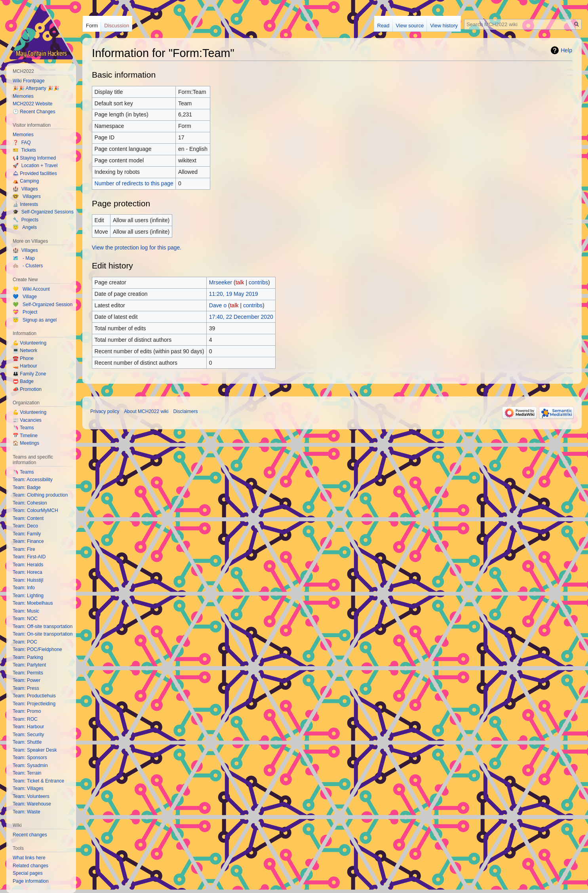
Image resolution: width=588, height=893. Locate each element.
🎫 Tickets (24, 150)
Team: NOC (25, 619)
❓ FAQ (22, 143)
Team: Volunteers (31, 796)
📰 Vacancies (27, 420)
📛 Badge (23, 381)
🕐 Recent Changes (34, 112)
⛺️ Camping (26, 181)
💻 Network (25, 350)
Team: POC (25, 642)
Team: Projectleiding (34, 704)
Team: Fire (24, 549)
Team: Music (26, 611)
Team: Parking (28, 657)
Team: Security (28, 735)
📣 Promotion (27, 389)
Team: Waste (27, 812)
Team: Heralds (28, 565)
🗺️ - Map (24, 258)
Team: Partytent (29, 665)
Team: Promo (27, 711)
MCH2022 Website (33, 104)
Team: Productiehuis (34, 696)
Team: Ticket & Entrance (38, 781)
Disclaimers (185, 411)
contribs (258, 282)
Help (566, 50)
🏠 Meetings (26, 443)
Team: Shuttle (27, 742)
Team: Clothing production (40, 495)
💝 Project (25, 312)
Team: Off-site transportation (43, 626)
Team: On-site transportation (43, 634)
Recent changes (30, 835)
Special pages (28, 873)
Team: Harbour (28, 727)
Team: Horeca (28, 572)
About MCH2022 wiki (146, 411)
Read (383, 26)
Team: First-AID (29, 557)
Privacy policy (105, 411)
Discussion (117, 26)
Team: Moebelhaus (33, 603)
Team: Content (28, 518)
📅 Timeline (25, 436)
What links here (29, 858)
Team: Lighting (28, 596)
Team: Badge (27, 487)
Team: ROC (25, 719)
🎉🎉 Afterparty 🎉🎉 (36, 88)
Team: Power (27, 680)
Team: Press (26, 688)
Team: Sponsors (30, 758)
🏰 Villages (25, 189)
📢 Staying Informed (34, 158)
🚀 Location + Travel (35, 166)
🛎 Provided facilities (35, 173)
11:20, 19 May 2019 (234, 294)
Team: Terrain (27, 773)
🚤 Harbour (25, 366)
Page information (31, 881)
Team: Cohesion (30, 503)
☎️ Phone (23, 358)
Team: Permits (28, 673)
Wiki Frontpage (29, 81)
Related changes (30, 866)
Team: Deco (25, 526)
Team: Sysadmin (30, 765)
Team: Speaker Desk (35, 750)
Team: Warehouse (32, 804)
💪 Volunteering (29, 343)
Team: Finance (28, 541)
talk (240, 282)
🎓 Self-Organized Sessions (43, 212)
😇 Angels (25, 227)
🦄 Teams (23, 428)
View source (410, 26)
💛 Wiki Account (31, 289)
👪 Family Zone (29, 374)
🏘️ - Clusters (28, 266)
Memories (23, 96)
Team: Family (27, 534)
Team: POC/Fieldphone (37, 649)
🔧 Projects (26, 220)
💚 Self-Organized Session (43, 305)
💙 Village (25, 297)
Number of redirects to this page (134, 183)
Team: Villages (28, 788)
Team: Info (24, 588)
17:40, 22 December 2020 (241, 317)
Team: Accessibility (33, 480)
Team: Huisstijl (28, 580)
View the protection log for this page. (137, 248)
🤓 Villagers (27, 196)
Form (92, 26)
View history (444, 26)
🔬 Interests (25, 204)
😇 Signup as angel (35, 320)
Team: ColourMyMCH (35, 510)
